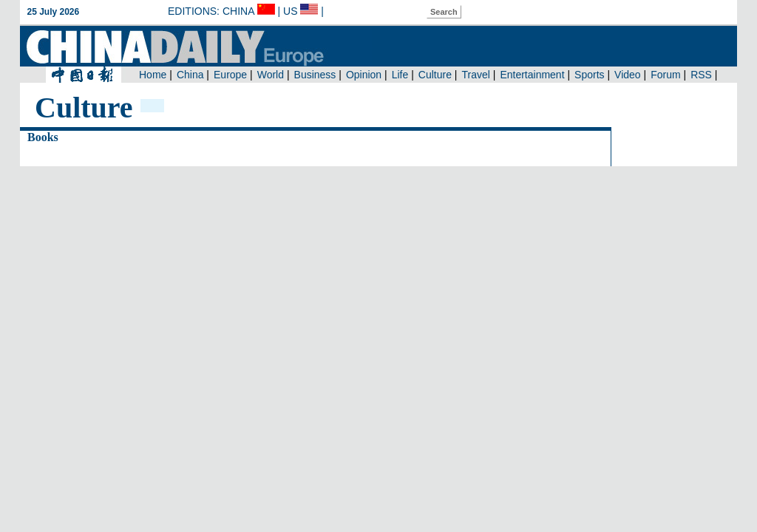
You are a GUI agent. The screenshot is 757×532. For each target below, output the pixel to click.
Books (43, 137)
